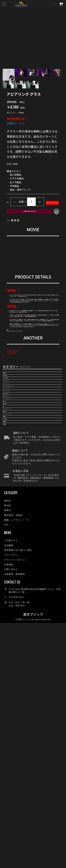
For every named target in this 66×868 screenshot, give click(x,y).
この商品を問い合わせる (28, 224)
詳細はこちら (16, 125)
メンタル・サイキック (15, 589)
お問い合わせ (11, 814)
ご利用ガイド (11, 785)
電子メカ (8, 596)
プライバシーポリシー (15, 805)
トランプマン (11, 800)
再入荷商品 (9, 521)
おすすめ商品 (10, 528)
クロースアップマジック (16, 551)
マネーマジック (11, 543)
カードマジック (11, 536)
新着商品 (8, 513)
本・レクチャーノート (15, 619)
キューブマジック (12, 566)
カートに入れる (28, 216)
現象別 (7, 755)
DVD (5, 611)
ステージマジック (12, 558)
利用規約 (9, 810)
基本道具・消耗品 (13, 760)
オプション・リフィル (15, 634)
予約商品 (8, 664)
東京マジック (33, 860)
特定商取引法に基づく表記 (18, 795)
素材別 (7, 750)
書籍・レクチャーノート (17, 765)
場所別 (7, 746)
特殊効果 (8, 604)
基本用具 (8, 626)
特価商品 (8, 656)
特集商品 (8, 642)
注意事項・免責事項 (14, 819)
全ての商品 (9, 649)
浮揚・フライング (12, 581)
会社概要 (9, 790)
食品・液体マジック (14, 574)
